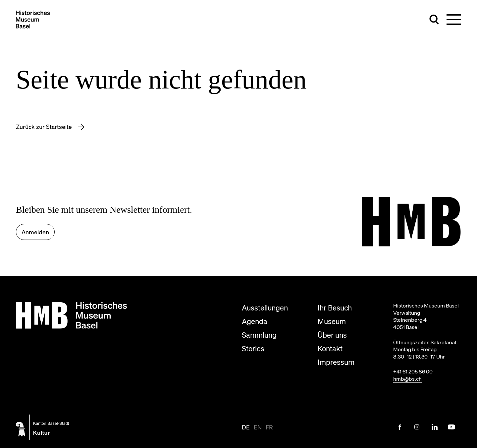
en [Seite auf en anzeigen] (258, 427)
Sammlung (259, 335)
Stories (253, 348)
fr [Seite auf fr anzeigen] (269, 427)
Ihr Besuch (335, 308)
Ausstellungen (265, 308)
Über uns (332, 335)
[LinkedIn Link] (434, 427)
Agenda (255, 321)
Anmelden (35, 232)
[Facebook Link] (400, 427)
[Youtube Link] (451, 427)
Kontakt (330, 348)
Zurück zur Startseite (45, 127)
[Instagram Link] (417, 427)
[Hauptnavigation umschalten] (454, 20)
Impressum (336, 362)
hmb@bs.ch (407, 379)
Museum (332, 321)
